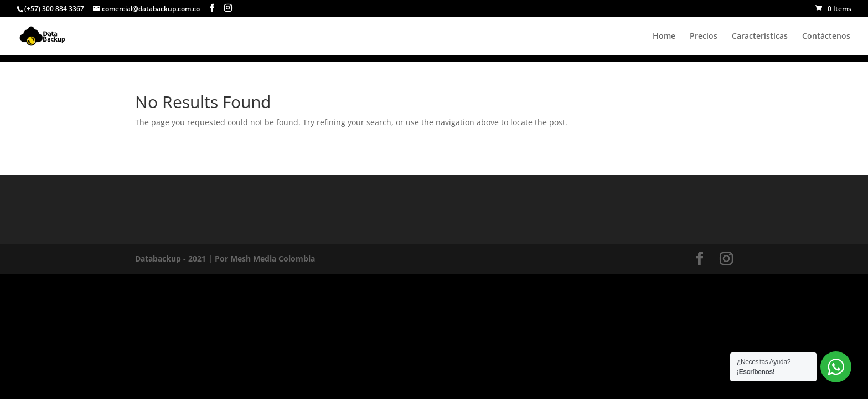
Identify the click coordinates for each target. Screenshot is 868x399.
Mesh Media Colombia (273, 259)
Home (664, 37)
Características (760, 37)
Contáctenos (826, 37)
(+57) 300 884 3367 (54, 9)
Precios (704, 37)
